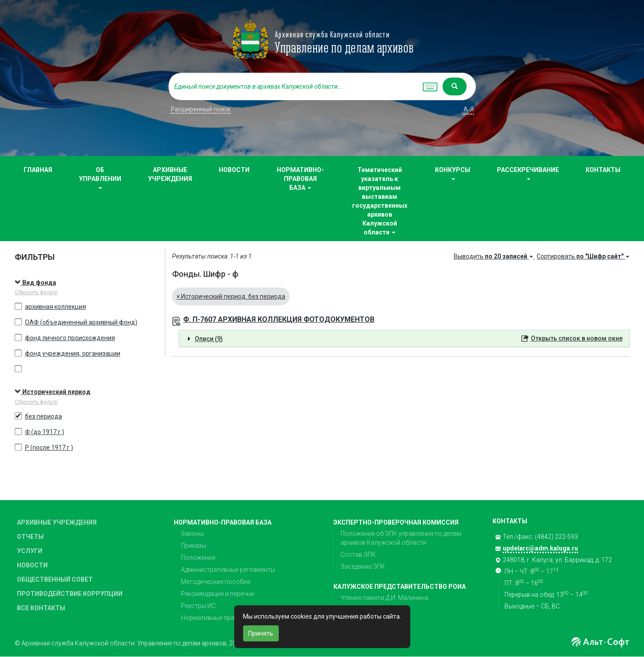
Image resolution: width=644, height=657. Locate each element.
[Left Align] (455, 86)
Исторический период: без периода (231, 296)
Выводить (494, 256)
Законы (192, 534)
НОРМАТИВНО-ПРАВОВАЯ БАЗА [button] (300, 179)
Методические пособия (216, 582)
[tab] (404, 339)
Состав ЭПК (358, 554)
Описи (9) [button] (209, 339)
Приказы (194, 546)
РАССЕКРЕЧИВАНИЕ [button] (528, 173)
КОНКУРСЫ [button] (453, 173)
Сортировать (583, 256)
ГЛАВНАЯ (38, 170)
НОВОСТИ (234, 170)
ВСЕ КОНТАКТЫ (41, 608)
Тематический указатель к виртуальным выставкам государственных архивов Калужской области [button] (380, 201)
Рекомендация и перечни (217, 594)
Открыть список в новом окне (577, 338)
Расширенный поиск (201, 109)
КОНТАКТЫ (603, 170)
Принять (261, 633)
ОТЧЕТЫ (30, 537)
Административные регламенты (228, 570)
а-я (469, 109)
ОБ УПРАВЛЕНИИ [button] (100, 178)
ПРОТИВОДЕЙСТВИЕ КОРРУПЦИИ (70, 594)
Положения (198, 558)
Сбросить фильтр (36, 292)
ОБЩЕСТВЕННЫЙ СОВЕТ (55, 579)
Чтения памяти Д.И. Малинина (384, 598)
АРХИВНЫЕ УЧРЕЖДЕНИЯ (170, 174)
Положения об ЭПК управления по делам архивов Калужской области (401, 538)
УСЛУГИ (30, 551)
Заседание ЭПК (363, 567)
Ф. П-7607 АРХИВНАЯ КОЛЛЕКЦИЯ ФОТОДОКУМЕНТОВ (279, 319)
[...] (293, 86)
